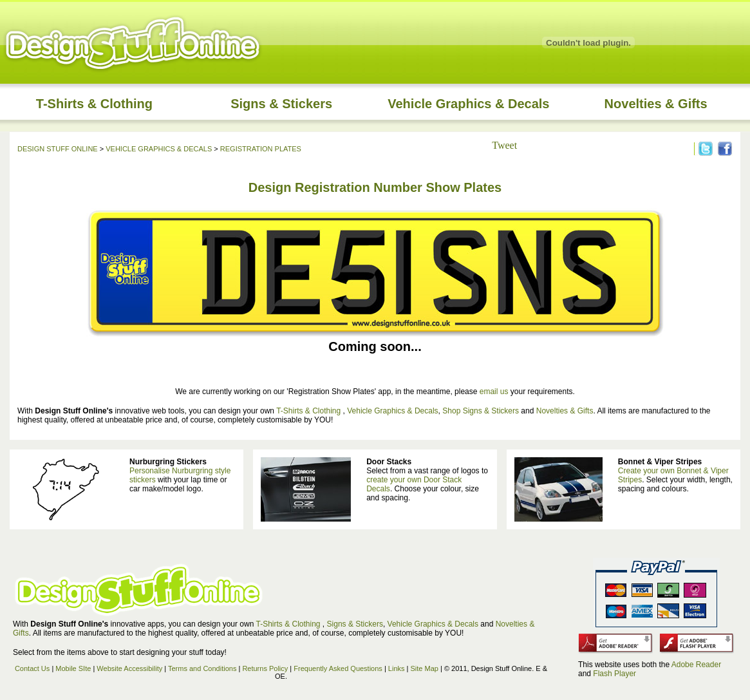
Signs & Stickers (281, 104)
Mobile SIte (74, 668)
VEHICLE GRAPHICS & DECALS (159, 149)
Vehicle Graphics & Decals (468, 104)
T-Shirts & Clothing (94, 104)
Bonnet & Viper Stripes (660, 462)
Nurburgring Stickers (168, 462)
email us (494, 392)
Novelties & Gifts (656, 104)
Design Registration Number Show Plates (375, 187)
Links (397, 668)
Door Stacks (389, 462)
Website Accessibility (129, 668)
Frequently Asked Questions (338, 668)
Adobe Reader (696, 665)
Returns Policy (265, 668)
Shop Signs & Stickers (481, 411)
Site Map (425, 668)
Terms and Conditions (202, 668)
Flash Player (614, 674)
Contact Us (32, 668)
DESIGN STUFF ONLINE (58, 149)
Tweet (504, 145)
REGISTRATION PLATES (261, 149)
